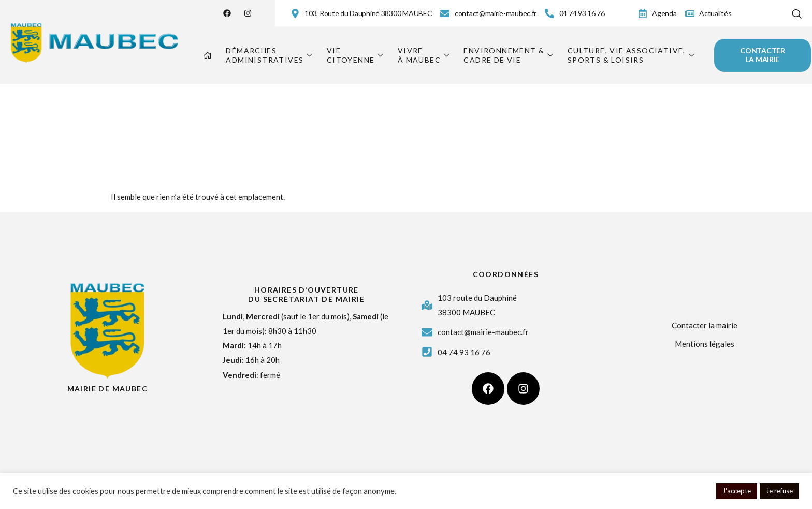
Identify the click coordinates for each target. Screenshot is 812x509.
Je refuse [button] (779, 491)
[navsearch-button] (796, 12)
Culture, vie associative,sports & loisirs (631, 55)
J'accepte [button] (737, 491)
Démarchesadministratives (269, 55)
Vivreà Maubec (424, 55)
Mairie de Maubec (107, 389)
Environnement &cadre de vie (509, 55)
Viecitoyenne (356, 55)
